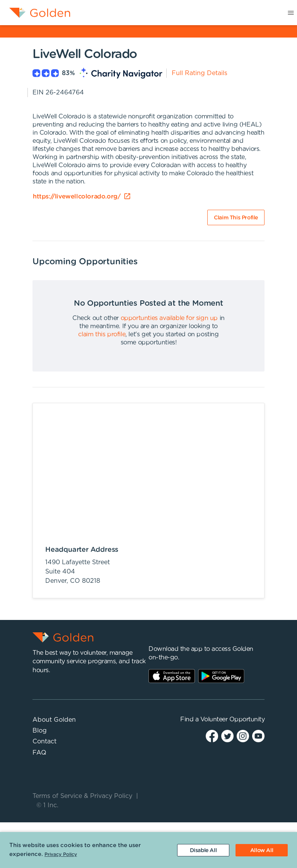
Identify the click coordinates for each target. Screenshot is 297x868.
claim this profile (102, 334)
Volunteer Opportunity (233, 719)
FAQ (39, 753)
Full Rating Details (200, 73)
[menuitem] (35, 13)
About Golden (54, 720)
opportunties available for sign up (169, 318)
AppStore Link (172, 676)
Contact (44, 741)
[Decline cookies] (203, 850)
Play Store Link (221, 676)
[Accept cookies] (262, 850)
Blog (40, 731)
